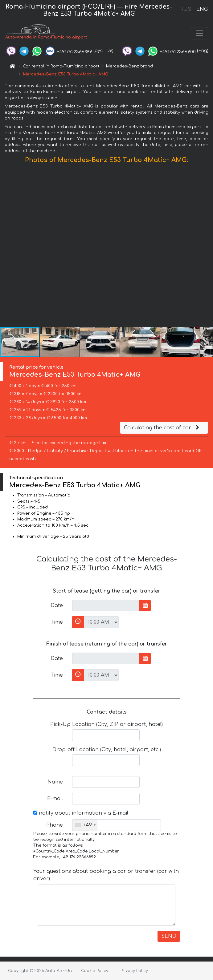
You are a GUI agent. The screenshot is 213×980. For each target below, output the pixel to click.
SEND (169, 936)
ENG (202, 9)
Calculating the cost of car (162, 428)
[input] (106, 605)
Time (57, 622)
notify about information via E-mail (81, 813)
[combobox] (85, 825)
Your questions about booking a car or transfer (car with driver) (106, 875)
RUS (186, 9)
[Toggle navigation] (199, 33)
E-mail (55, 799)
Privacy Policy (134, 971)
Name (55, 782)
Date (57, 605)
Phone (55, 825)
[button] (207, 247)
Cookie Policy (95, 971)
